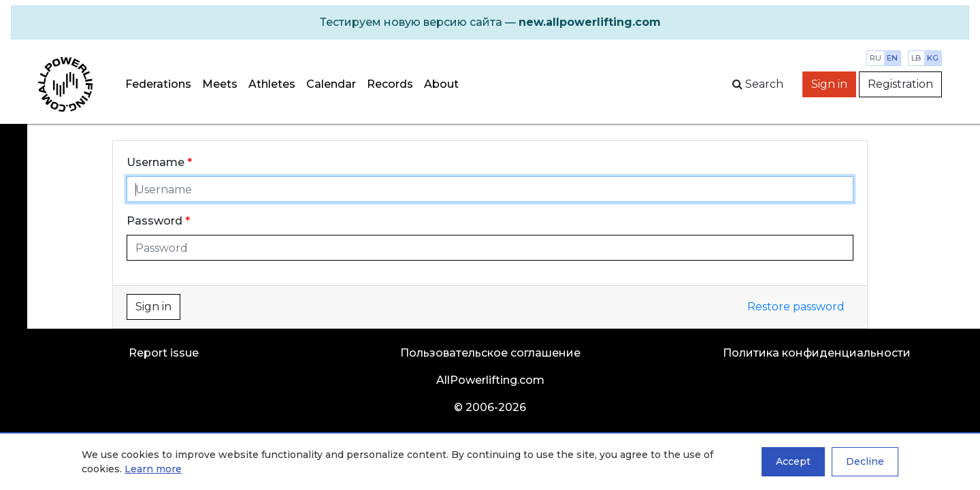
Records (390, 84)
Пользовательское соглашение (490, 353)
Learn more (153, 469)
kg (933, 58)
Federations (158, 84)
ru (876, 58)
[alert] (490, 22)
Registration (900, 84)
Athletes (272, 84)
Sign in (829, 84)
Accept (793, 461)
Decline (865, 461)
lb (916, 58)
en (892, 58)
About (441, 84)
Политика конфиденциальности (817, 353)
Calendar (331, 84)
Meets (220, 84)
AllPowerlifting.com (490, 380)
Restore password (796, 307)
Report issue (164, 353)
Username (156, 162)
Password (154, 221)
